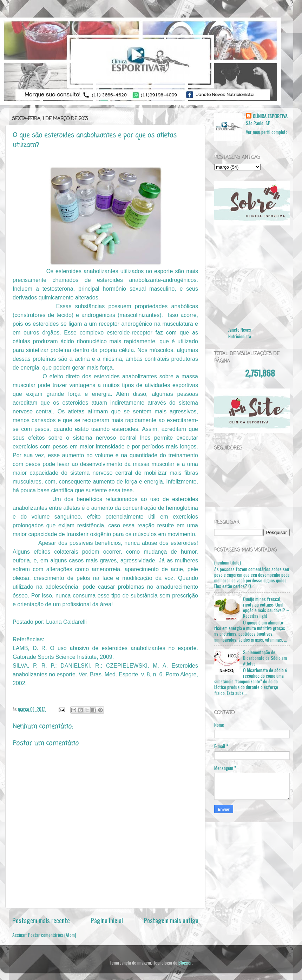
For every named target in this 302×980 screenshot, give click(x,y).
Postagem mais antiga (171, 920)
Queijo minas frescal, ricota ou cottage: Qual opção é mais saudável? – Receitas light (266, 607)
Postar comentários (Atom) (52, 935)
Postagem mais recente (41, 920)
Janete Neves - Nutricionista (241, 333)
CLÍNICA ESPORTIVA (270, 116)
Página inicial (107, 920)
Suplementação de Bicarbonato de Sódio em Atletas (265, 658)
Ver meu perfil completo (267, 132)
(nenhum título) (228, 562)
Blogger (185, 962)
